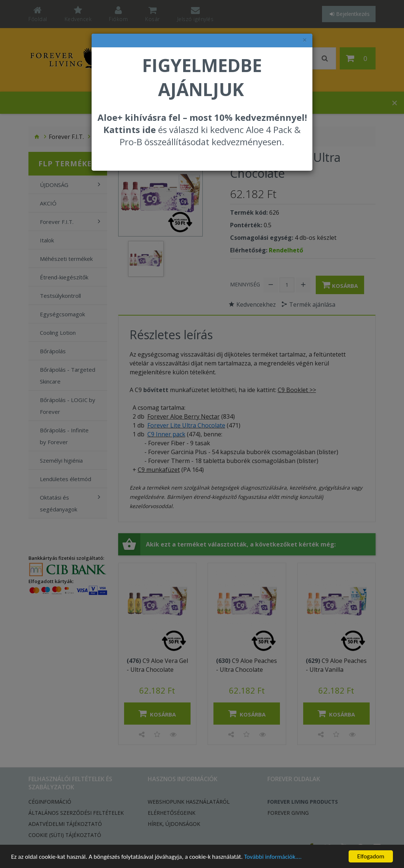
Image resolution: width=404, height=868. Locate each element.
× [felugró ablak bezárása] (305, 40)
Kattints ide (130, 130)
